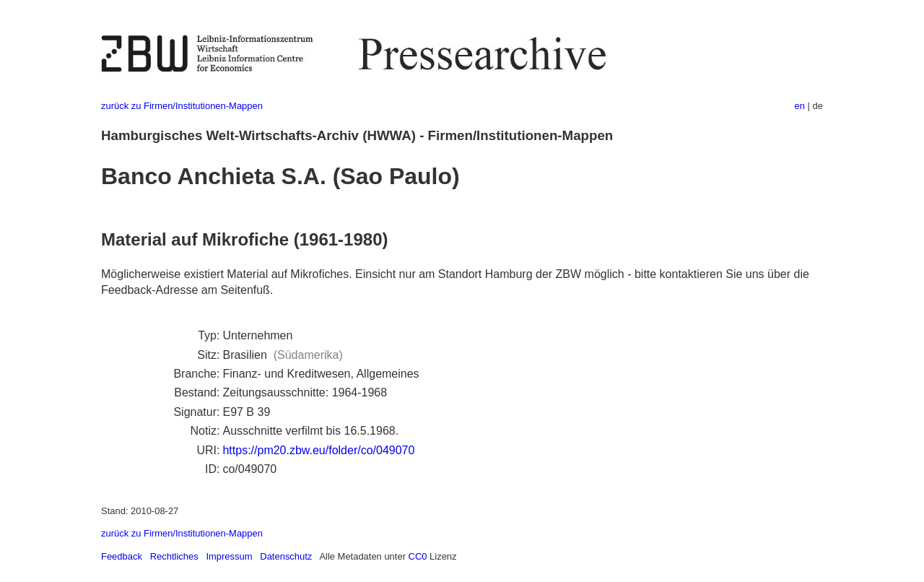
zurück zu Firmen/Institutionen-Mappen (182, 106)
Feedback (122, 556)
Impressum (229, 556)
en (800, 106)
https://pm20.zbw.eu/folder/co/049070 (318, 450)
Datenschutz (286, 556)
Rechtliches (174, 556)
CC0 (418, 556)
